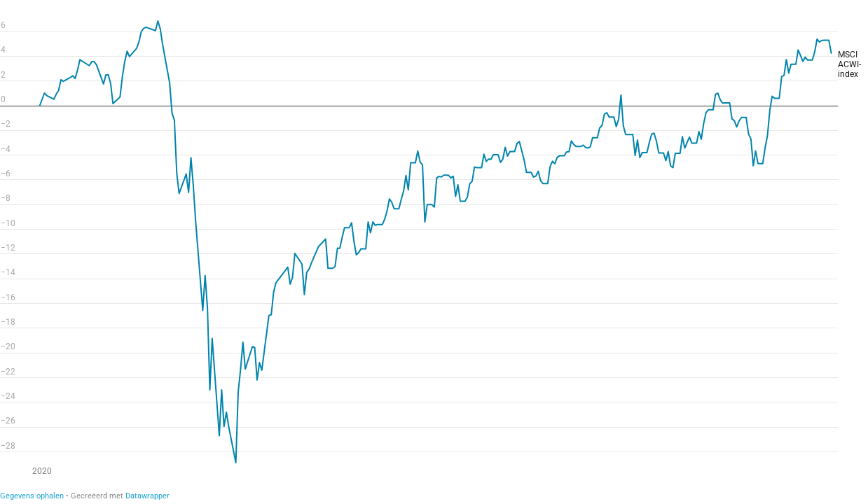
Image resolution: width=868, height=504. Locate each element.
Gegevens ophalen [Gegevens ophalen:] (32, 496)
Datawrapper (147, 496)
